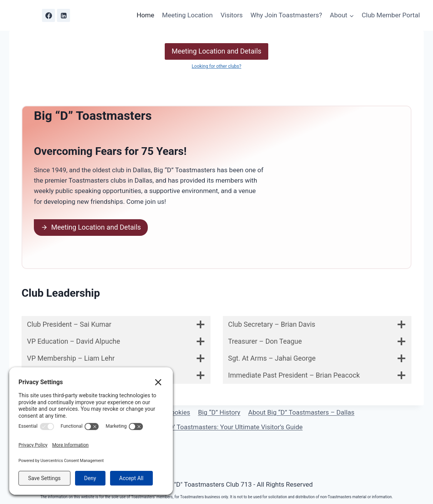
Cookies (178, 412)
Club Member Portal (391, 15)
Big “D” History (219, 412)
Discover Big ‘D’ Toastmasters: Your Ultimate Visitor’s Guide (216, 427)
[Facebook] (48, 15)
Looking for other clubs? (216, 66)
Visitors (232, 15)
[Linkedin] (64, 15)
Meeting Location (187, 15)
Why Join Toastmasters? (286, 15)
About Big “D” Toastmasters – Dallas (301, 412)
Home (145, 15)
